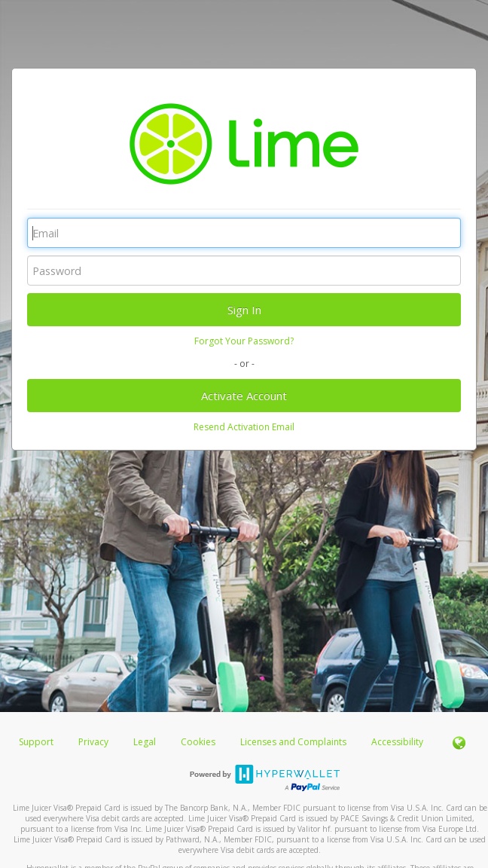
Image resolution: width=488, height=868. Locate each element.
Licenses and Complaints (294, 742)
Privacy (93, 742)
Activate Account (244, 396)
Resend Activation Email (244, 427)
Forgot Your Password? (244, 341)
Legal (145, 742)
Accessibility (397, 742)
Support (36, 742)
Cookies (198, 742)
